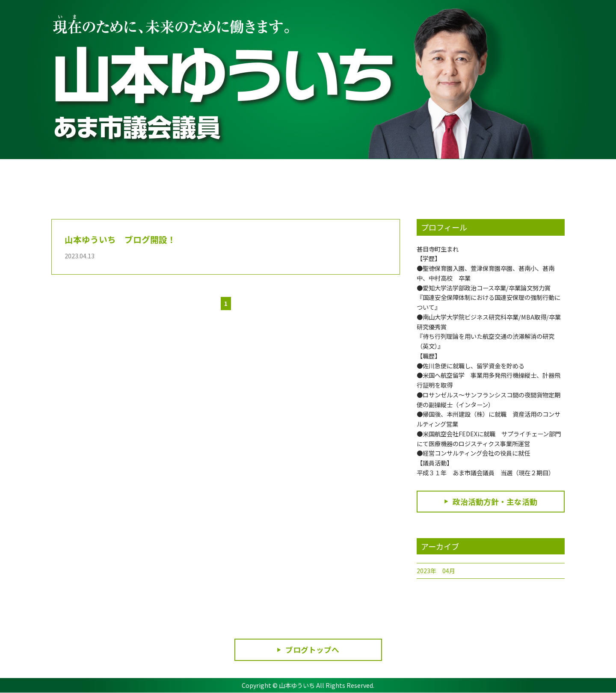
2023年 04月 (436, 571)
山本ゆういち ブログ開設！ (120, 239)
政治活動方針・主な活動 (495, 502)
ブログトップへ (312, 650)
